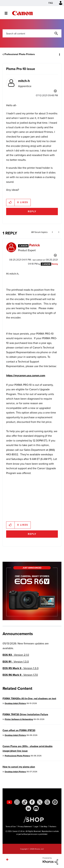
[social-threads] (47, 802)
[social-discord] (36, 808)
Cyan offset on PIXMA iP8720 (19, 730)
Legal (36, 827)
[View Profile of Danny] (55, 264)
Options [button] (59, 54)
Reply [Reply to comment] (32, 534)
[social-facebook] (32, 802)
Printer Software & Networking (19, 719)
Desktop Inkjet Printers (15, 703)
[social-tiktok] (25, 802)
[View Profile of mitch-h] (24, 81)
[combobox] (32, 33)
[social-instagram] (17, 802)
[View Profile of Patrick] (35, 245)
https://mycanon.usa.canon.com (26, 375)
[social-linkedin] (28, 808)
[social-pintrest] (55, 802)
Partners (53, 827)
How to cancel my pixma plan (19, 767)
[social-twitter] (40, 802)
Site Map (44, 827)
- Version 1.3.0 (16, 662)
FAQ (51, 3)
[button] (10, 202)
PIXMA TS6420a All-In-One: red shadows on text (29, 699)
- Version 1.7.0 (20, 675)
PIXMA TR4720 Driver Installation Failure (25, 714)
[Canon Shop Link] (32, 819)
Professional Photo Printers (20, 54)
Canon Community (22, 13)
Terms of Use (11, 827)
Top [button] (7, 860)
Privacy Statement (25, 827)
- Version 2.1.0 (16, 655)
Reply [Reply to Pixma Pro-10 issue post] (32, 211)
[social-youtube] (9, 802)
